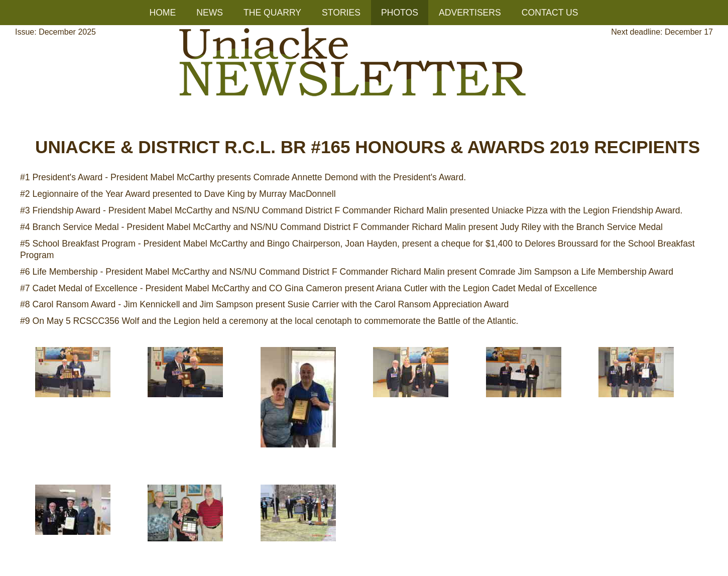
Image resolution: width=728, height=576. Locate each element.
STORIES (341, 13)
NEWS (210, 13)
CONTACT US (550, 13)
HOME (162, 13)
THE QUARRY (272, 13)
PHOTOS (400, 13)
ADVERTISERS (470, 13)
